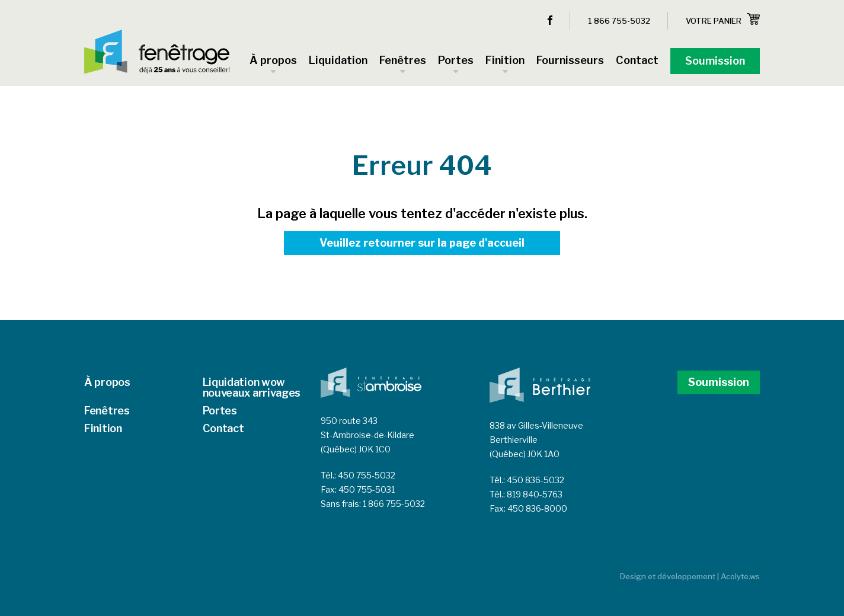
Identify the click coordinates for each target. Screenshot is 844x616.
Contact (223, 428)
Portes (220, 411)
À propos (107, 382)
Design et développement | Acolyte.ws (690, 576)
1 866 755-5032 (619, 21)
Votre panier (723, 19)
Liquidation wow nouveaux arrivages (252, 387)
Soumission (719, 382)
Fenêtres (107, 411)
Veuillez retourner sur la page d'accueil (422, 243)
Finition (103, 428)
